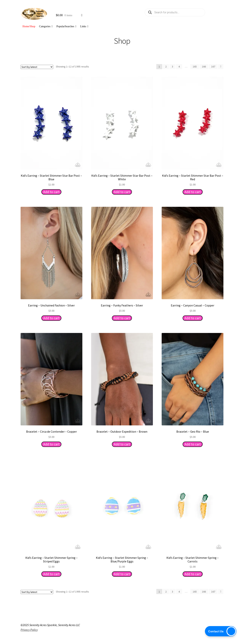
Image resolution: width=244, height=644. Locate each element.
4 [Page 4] (179, 67)
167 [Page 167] (213, 67)
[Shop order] (37, 67)
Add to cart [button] (51, 192)
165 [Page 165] (195, 67)
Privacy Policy (29, 630)
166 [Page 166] (204, 67)
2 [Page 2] (166, 67)
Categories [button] (46, 26)
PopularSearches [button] (66, 26)
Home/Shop (29, 26)
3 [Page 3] (172, 67)
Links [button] (84, 26)
